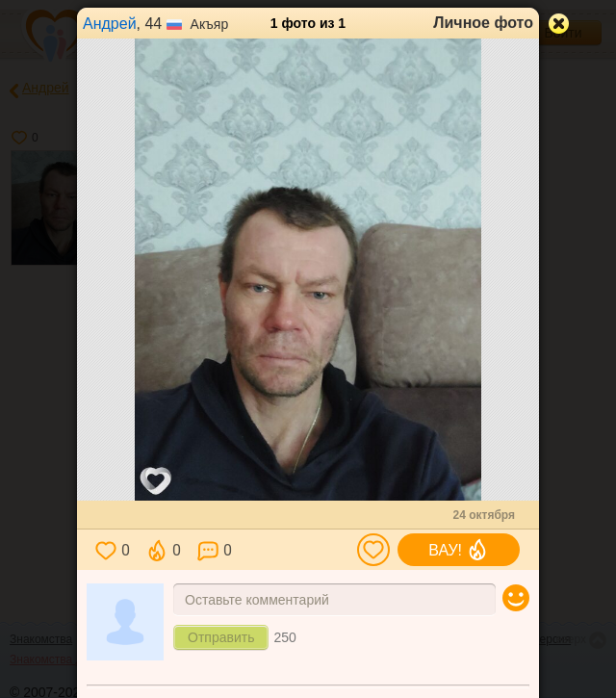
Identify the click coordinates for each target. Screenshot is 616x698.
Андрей (110, 24)
